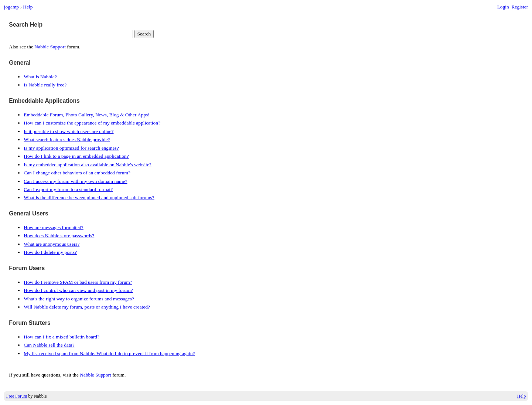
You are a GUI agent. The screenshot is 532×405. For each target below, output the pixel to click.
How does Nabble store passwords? (59, 236)
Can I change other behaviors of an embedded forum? (77, 173)
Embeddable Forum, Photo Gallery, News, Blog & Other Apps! (87, 115)
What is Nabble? (40, 77)
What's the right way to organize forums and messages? (79, 299)
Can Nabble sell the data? (49, 345)
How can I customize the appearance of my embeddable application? (92, 123)
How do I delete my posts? (50, 252)
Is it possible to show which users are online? (69, 131)
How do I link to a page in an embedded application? (76, 156)
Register (520, 7)
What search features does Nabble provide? (67, 139)
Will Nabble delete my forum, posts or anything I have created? (87, 307)
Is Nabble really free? (45, 85)
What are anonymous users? (52, 244)
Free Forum (17, 396)
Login (503, 7)
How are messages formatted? (54, 227)
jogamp (11, 7)
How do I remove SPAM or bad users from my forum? (78, 282)
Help (28, 7)
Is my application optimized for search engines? (71, 148)
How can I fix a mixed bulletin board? (62, 337)
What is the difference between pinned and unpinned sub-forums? (89, 198)
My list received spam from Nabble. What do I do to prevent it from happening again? (109, 353)
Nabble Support (50, 47)
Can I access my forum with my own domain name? (75, 181)
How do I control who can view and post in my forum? (78, 290)
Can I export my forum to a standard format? (68, 189)
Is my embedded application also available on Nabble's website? (88, 165)
